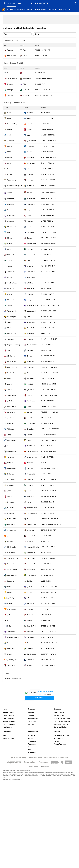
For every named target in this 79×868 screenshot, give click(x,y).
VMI (9, 350)
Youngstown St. (32, 289)
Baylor (10, 592)
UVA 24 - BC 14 (46, 124)
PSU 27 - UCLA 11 (47, 169)
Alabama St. (31, 334)
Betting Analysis (9, 721)
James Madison (12, 558)
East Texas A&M (13, 575)
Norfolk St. (11, 244)
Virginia (30, 124)
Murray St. (30, 362)
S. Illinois (30, 541)
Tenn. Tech (31, 328)
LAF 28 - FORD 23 (47, 221)
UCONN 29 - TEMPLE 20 (50, 435)
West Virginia (12, 452)
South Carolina (32, 418)
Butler (29, 227)
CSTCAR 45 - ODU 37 (48, 530)
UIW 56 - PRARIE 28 (48, 564)
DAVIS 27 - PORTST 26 (49, 485)
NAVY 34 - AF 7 (46, 113)
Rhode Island (12, 300)
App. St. (10, 384)
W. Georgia (31, 272)
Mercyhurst (31, 199)
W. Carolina (31, 322)
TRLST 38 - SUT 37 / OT (49, 632)
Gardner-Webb (12, 283)
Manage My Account (61, 735)
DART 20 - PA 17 (46, 249)
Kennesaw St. (27, 79)
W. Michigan (12, 317)
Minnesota (31, 615)
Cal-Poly (30, 649)
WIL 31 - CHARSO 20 (48, 457)
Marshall (30, 384)
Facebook (32, 744)
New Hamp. (11, 73)
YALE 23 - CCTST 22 (48, 135)
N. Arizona (11, 502)
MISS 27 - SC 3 (46, 418)
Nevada (10, 604)
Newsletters (58, 738)
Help (4, 735)
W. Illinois (11, 457)
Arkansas (30, 609)
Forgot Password (60, 744)
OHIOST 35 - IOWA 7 (48, 378)
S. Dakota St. (11, 508)
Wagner (10, 266)
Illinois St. (11, 541)
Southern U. (31, 553)
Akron (29, 373)
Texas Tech (11, 665)
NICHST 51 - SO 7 (47, 553)
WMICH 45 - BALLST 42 (49, 317)
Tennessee (12, 609)
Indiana (12, 401)
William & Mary (12, 519)
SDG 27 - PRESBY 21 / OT (49, 468)
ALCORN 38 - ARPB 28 (49, 367)
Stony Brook (31, 429)
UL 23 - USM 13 (46, 581)
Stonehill (30, 266)
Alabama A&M (12, 497)
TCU (24, 84)
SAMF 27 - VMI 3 (47, 350)
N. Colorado (11, 474)
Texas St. (10, 50)
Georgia (31, 390)
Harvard (25, 73)
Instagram (32, 741)
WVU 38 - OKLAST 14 (48, 451)
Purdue (10, 158)
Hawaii (10, 654)
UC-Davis (11, 485)
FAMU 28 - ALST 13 (47, 334)
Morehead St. (12, 227)
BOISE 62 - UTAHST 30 (49, 587)
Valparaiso (31, 210)
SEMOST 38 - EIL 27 (48, 356)
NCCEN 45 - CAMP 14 (48, 480)
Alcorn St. (30, 367)
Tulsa (29, 118)
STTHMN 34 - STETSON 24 (50, 305)
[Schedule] (53, 10)
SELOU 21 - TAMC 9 (48, 575)
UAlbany (10, 192)
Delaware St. (31, 255)
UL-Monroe (31, 558)
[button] (70, 10)
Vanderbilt (31, 491)
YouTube (31, 735)
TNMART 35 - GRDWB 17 (50, 283)
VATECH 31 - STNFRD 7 (49, 395)
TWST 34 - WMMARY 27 (49, 519)
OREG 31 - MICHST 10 (43, 90)
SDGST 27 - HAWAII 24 (49, 654)
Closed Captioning (61, 724)
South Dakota (12, 362)
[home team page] (5, 50)
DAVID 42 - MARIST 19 (49, 238)
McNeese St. (12, 547)
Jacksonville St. (12, 79)
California (30, 660)
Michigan (12, 598)
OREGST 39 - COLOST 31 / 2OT (52, 525)
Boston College (13, 124)
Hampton (30, 300)
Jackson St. (31, 497)
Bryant (10, 130)
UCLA (9, 169)
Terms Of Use (59, 713)
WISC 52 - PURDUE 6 (48, 158)
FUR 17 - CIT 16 (46, 277)
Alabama (11, 491)
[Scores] (30, 10)
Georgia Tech (32, 626)
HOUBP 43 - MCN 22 (48, 547)
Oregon (27, 90)
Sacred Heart (31, 244)
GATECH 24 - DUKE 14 (49, 626)
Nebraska (30, 463)
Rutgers (10, 463)
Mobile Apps (7, 727)
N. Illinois (30, 174)
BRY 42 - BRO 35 (47, 129)
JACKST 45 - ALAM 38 (49, 496)
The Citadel (31, 277)
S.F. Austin (31, 637)
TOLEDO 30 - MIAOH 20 (50, 412)
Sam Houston (12, 56)
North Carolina (32, 152)
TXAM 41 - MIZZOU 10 (49, 141)
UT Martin (30, 283)
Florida (29, 620)
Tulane (10, 261)
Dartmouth (31, 249)
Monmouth (31, 204)
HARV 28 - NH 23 (41, 73)
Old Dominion (12, 530)
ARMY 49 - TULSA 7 (48, 118)
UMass (10, 174)
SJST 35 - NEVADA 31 (48, 604)
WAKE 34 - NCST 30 (48, 180)
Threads (31, 750)
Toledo (29, 412)
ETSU (29, 440)
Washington (31, 598)
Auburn (10, 390)
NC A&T (10, 294)
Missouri (11, 141)
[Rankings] (62, 10)
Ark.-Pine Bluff (12, 367)
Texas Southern (32, 345)
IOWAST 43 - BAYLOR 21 (49, 592)
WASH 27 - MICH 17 (48, 598)
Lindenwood (31, 311)
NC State (30, 180)
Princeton (11, 146)
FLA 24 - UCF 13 (46, 620)
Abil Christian (32, 446)
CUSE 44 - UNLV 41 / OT (44, 95)
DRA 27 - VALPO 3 (47, 210)
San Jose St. (31, 604)
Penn (9, 249)
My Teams (57, 741)
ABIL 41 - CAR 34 (47, 446)
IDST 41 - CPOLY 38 (48, 649)
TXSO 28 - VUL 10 (47, 345)
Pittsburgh (11, 152)
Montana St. (31, 474)
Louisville (32, 163)
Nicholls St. (11, 553)
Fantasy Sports (8, 716)
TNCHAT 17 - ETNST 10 (49, 440)
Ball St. (29, 317)
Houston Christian (33, 547)
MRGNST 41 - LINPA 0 (48, 186)
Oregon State (32, 525)
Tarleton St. (11, 632)
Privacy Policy (59, 716)
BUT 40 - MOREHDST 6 (49, 227)
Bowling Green (12, 373)
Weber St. (11, 339)
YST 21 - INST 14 (46, 289)
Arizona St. (31, 643)
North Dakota (12, 424)
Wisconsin (31, 158)
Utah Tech (11, 513)
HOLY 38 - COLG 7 (47, 216)
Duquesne (31, 232)
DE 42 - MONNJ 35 (47, 204)
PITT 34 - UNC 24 (47, 152)
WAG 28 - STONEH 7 (48, 266)
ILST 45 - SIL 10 (46, 541)
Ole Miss (12, 418)
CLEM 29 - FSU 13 (47, 536)
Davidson (30, 238)
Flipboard (32, 753)
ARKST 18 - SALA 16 (48, 569)
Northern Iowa (32, 508)
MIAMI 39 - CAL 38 (47, 660)
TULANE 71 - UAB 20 (48, 260)
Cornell (30, 192)
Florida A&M (12, 334)
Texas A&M (33, 141)
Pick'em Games (8, 713)
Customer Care (8, 738)
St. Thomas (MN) (33, 306)
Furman (10, 277)
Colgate (30, 216)
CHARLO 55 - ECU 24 (48, 407)
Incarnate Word (32, 564)
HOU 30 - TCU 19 (41, 84)
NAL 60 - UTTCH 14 (48, 513)
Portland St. (31, 485)
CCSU (9, 135)
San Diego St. (32, 654)
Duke (9, 626)
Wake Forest (12, 180)
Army (9, 118)
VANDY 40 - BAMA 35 (49, 491)
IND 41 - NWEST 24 (47, 401)
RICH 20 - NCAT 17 (47, 294)
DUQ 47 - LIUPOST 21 (48, 232)
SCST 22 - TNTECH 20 (48, 328)
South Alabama (12, 570)
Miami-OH (11, 412)
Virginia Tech (12, 395)
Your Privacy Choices (62, 721)
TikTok (30, 738)
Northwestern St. (13, 637)
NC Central (11, 480)
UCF (9, 620)
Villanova (10, 429)
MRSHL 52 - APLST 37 (48, 384)
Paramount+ (33, 721)
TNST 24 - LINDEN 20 (48, 311)
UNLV (27, 95)
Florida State (31, 536)
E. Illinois (30, 356)
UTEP (25, 56)
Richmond (31, 294)
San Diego (31, 468)
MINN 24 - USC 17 (47, 615)
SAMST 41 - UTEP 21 (42, 56)
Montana (30, 339)
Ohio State (32, 379)
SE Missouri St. (12, 356)
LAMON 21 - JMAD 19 (48, 558)
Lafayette (11, 221)
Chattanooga (12, 440)
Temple (10, 435)
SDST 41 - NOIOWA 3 (48, 508)
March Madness (9, 724)
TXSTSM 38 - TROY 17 (43, 50)
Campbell (30, 480)
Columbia (30, 146)
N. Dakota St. (31, 424)
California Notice (60, 727)
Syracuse (10, 95)
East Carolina (12, 407)
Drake (9, 210)
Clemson (12, 536)
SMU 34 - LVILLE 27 (48, 163)
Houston (10, 84)
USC (10, 615)
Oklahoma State (32, 452)
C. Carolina (31, 530)
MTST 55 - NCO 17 (47, 474)
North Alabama (32, 513)
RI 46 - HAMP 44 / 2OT (49, 300)
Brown (29, 130)
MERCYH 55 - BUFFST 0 (49, 199)
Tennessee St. (12, 311)
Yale (29, 135)
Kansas (10, 643)
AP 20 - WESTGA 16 (48, 272)
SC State (10, 328)
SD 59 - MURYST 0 (47, 362)
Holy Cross (11, 216)
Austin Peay (11, 272)
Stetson (10, 306)
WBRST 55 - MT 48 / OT (49, 339)
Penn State (32, 169)
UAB (29, 261)
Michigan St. (11, 90)
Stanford (30, 395)
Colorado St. (11, 525)
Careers (31, 716)
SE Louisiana (31, 575)
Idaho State (11, 649)
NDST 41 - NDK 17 (47, 423)
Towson (30, 519)
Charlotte (30, 407)
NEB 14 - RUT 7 (46, 463)
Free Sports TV (8, 718)
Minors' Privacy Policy (62, 718)
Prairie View (11, 564)
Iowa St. (31, 592)
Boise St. (32, 587)
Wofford (10, 322)
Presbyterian (12, 468)
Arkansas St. (31, 570)
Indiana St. (11, 289)
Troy (24, 50)
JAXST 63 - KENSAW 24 (44, 79)
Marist (9, 238)
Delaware (11, 204)
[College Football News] (16, 10)
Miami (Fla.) (13, 660)
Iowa (9, 379)
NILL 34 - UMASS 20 (48, 174)
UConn (29, 435)
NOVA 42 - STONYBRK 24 (50, 429)
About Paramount (35, 718)
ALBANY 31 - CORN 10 (49, 192)
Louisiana (11, 581)
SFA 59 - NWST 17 (47, 637)
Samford (30, 350)
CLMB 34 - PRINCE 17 (48, 146)
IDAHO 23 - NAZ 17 (47, 502)
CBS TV (31, 724)
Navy (9, 113)
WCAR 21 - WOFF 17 (48, 322)
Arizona (30, 665)
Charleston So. (32, 457)
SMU (9, 163)
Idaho (29, 502)
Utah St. (10, 587)
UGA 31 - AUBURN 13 (48, 390)
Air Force (30, 113)
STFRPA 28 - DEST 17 (48, 255)
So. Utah (30, 632)
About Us (32, 713)
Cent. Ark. (11, 446)
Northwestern (32, 401)
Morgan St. (31, 186)
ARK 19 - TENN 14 (47, 609)
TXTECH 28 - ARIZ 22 (48, 665)
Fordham (30, 221)
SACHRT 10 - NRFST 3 (49, 244)
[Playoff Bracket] (41, 10)
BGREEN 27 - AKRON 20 (50, 373)
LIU (9, 232)
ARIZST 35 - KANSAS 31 (49, 643)
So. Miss (30, 581)
